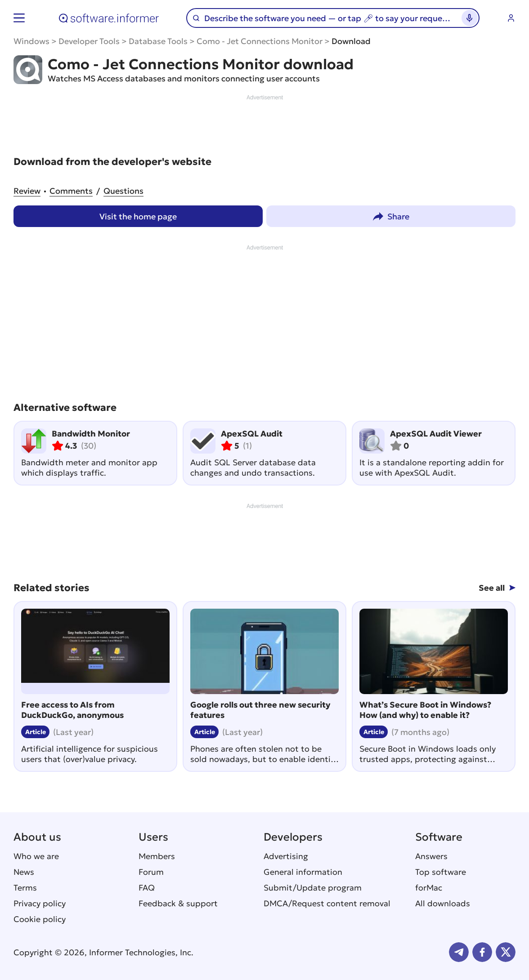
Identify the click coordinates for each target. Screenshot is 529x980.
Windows (31, 41)
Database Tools (158, 41)
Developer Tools (89, 41)
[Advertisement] (264, 122)
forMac (429, 888)
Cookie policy (40, 919)
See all (492, 588)
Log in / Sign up (511, 18)
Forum (151, 872)
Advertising (286, 856)
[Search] (329, 18)
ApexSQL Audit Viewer (436, 434)
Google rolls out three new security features (260, 710)
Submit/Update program (313, 888)
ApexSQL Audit (252, 434)
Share (398, 216)
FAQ (147, 888)
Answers (431, 856)
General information (303, 872)
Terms (25, 888)
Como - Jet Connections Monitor (260, 41)
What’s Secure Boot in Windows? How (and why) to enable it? (425, 710)
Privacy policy (40, 903)
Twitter (506, 952)
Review (27, 191)
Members (157, 856)
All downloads (443, 903)
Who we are (36, 856)
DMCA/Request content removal (327, 903)
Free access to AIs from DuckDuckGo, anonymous (72, 710)
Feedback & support (178, 903)
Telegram (459, 952)
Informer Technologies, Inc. (141, 952)
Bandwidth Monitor (91, 434)
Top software (441, 872)
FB (482, 952)
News (24, 872)
